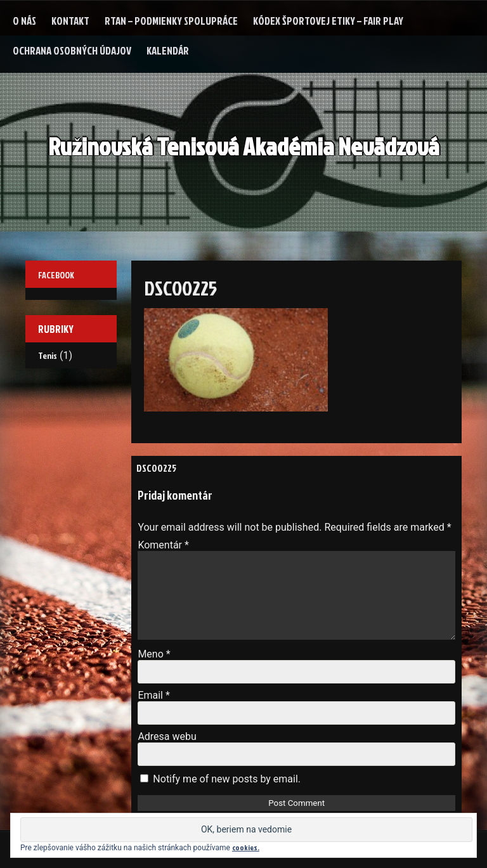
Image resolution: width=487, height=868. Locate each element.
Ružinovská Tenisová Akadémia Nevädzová (244, 146)
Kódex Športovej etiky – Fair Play (328, 21)
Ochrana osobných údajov (72, 50)
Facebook (56, 275)
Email (153, 695)
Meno (154, 654)
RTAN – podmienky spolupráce (171, 21)
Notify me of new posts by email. (227, 779)
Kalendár (168, 50)
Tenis (48, 355)
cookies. (246, 847)
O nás (24, 21)
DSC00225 (156, 468)
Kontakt (70, 21)
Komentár (163, 545)
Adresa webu (167, 736)
